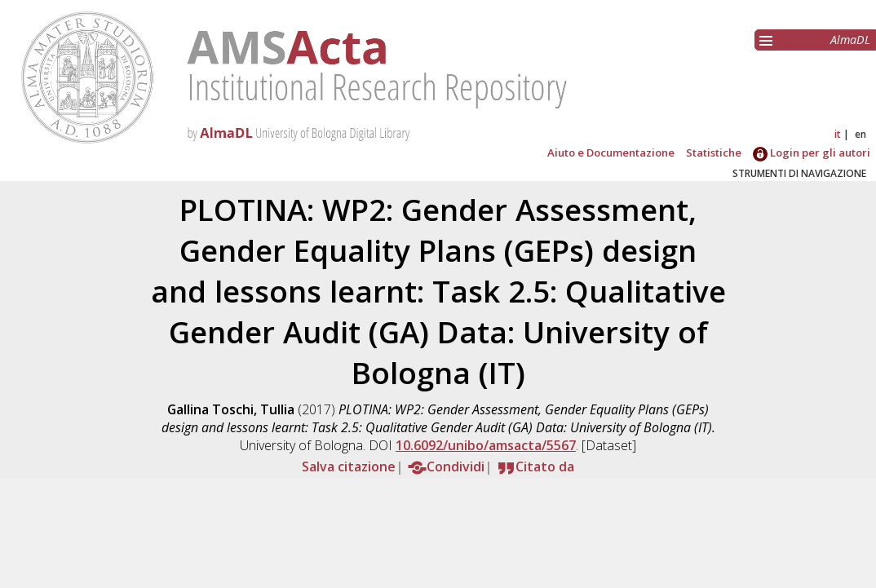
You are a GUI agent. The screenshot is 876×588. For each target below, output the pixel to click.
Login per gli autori (812, 153)
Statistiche (714, 153)
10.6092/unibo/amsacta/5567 (486, 445)
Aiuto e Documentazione (611, 153)
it (838, 134)
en (861, 134)
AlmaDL (850, 40)
